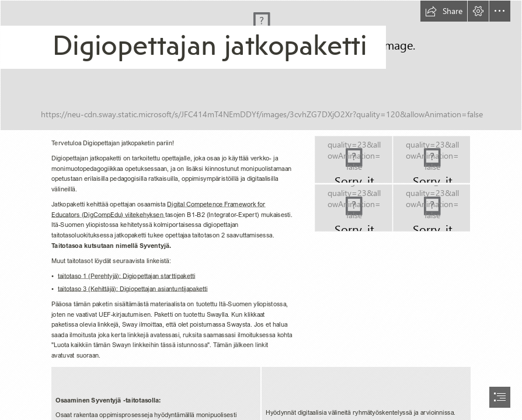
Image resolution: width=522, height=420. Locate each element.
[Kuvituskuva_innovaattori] (432, 208)
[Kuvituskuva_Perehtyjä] (354, 160)
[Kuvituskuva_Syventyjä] (432, 160)
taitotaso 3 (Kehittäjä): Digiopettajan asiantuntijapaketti (133, 288)
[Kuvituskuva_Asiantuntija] (354, 208)
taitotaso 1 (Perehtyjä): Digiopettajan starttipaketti (126, 276)
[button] (444, 11)
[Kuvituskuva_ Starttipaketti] (261, 65)
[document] (261, 210)
